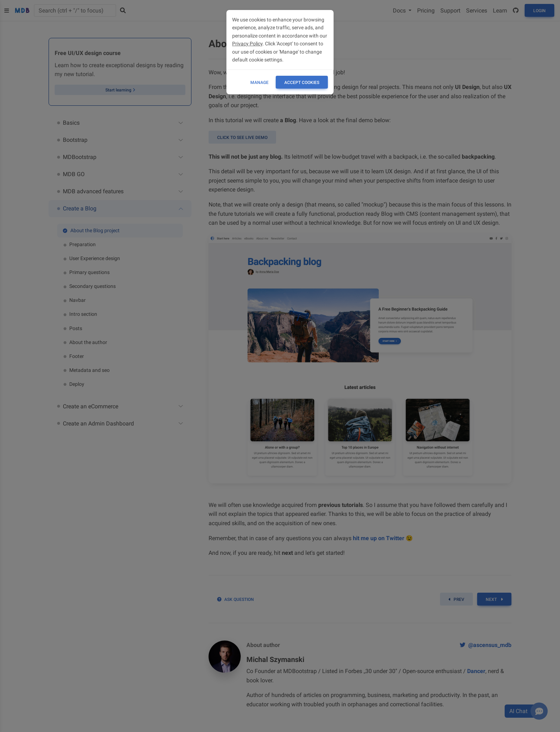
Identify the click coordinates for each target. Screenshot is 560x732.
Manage (259, 83)
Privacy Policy (247, 44)
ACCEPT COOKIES (302, 83)
